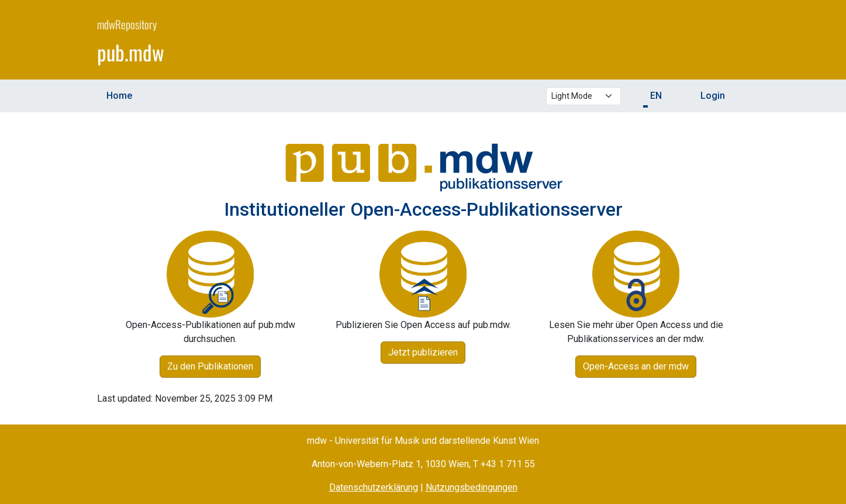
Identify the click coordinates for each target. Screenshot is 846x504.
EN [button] (656, 96)
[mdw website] (714, 41)
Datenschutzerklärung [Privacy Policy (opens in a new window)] (374, 487)
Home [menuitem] (119, 96)
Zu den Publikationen (210, 366)
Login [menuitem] (713, 96)
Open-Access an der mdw (636, 366)
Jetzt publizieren (423, 352)
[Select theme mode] (583, 96)
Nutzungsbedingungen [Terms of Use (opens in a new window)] (472, 487)
